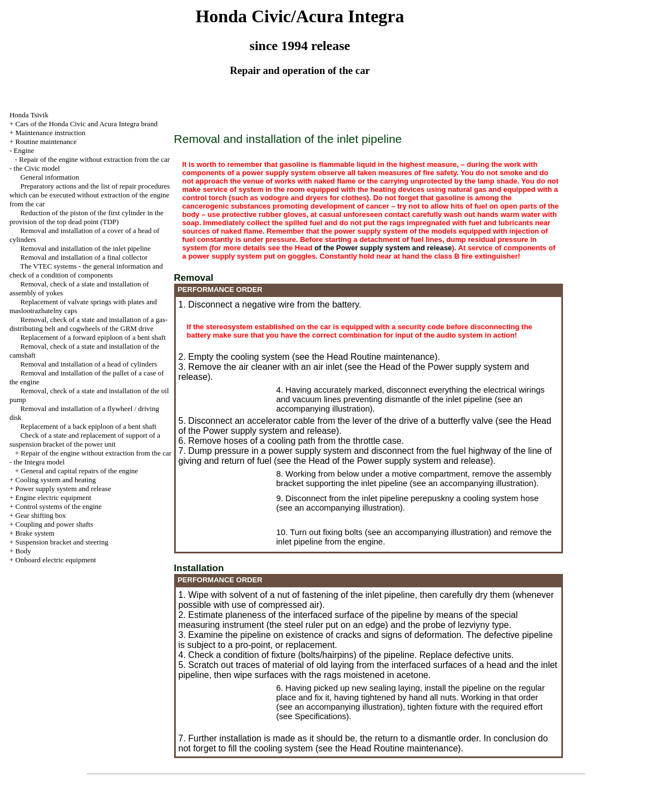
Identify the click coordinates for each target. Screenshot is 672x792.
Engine (24, 150)
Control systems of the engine (59, 506)
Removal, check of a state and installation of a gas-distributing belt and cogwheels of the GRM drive (88, 324)
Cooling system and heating (56, 480)
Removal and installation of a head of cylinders (88, 364)
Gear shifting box (41, 515)
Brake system (35, 533)
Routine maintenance (46, 142)
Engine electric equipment (53, 498)
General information (50, 177)
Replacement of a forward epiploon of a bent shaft (93, 337)
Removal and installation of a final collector (84, 257)
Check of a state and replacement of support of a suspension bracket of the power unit (85, 440)
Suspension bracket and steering (62, 542)
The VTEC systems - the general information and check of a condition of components (86, 271)
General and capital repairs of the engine (79, 471)
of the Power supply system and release (383, 248)
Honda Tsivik (29, 115)
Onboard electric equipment (56, 560)
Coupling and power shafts (55, 524)
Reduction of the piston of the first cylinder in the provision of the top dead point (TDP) (87, 217)
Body (23, 551)
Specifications (321, 716)
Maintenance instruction (51, 133)
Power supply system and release (63, 489)
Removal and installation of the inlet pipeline (85, 248)
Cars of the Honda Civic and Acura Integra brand (87, 124)
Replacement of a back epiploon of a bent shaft (88, 426)
